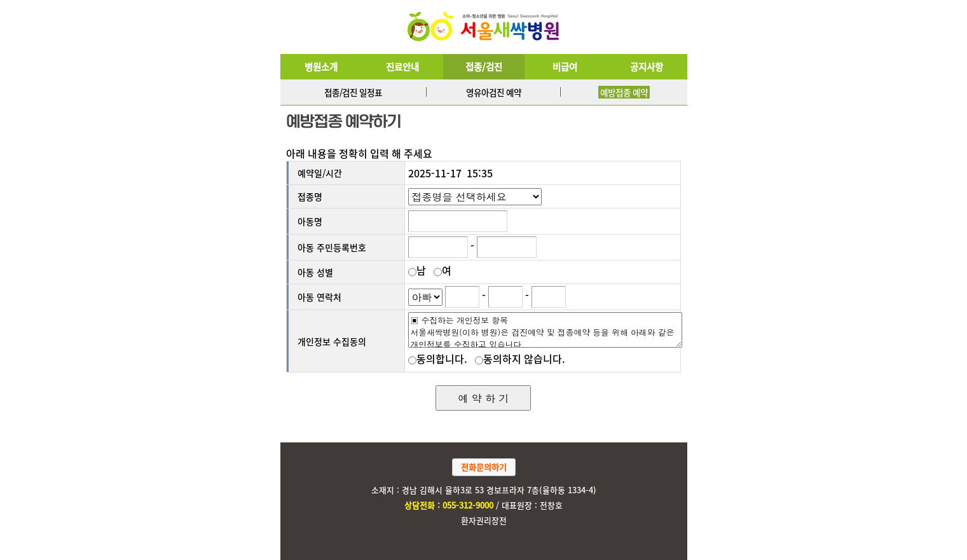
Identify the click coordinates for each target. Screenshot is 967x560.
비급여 (565, 67)
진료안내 (402, 67)
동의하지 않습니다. (523, 359)
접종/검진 (484, 67)
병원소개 (321, 67)
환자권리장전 (484, 520)
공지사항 (647, 67)
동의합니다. (440, 359)
